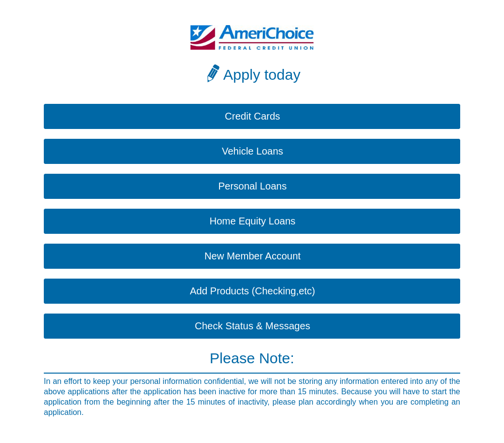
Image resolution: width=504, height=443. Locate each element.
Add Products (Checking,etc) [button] (253, 291)
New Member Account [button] (252, 256)
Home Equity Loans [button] (253, 221)
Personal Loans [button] (253, 186)
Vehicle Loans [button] (253, 151)
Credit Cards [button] (252, 116)
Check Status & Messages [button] (253, 326)
